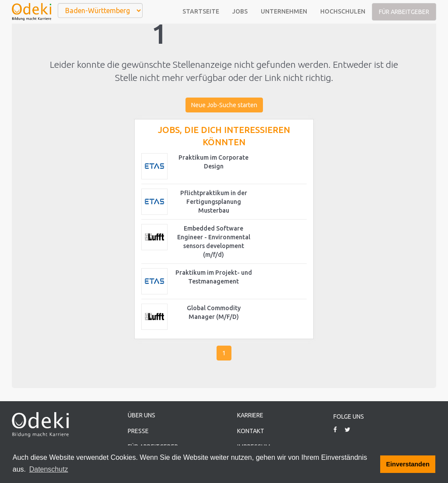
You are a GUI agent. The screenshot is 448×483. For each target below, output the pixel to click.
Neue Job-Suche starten (224, 105)
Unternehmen (284, 11)
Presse (138, 431)
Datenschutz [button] (49, 469)
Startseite (201, 11)
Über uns (142, 415)
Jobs (240, 11)
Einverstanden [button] (408, 464)
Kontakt (251, 431)
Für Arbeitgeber (404, 12)
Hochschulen (343, 11)
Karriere (250, 415)
